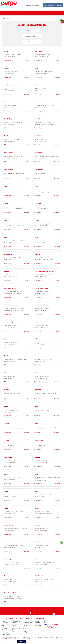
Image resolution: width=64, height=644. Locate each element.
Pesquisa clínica (26, 628)
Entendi (22, 642)
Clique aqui (48, 625)
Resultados (56, 13)
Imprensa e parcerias (7, 627)
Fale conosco (38, 624)
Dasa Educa (26, 624)
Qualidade (4, 628)
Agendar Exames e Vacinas (53, 5)
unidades (9, 18)
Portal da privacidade (7, 633)
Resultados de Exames (32, 5)
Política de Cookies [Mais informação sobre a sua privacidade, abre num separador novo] (26, 639)
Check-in (14, 631)
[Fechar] (62, 638)
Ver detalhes (26, 60)
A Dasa (4, 621)
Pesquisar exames (16, 630)
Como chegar (7, 60)
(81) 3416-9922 (38, 626)
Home (4, 18)
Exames (5, 13)
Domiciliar (23, 13)
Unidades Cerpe (16, 628)
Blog (3, 626)
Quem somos (5, 623)
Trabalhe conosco (6, 624)
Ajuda (38, 13)
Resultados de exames (17, 627)
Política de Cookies (6, 634)
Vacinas (13, 13)
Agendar (47, 13)
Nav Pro (25, 621)
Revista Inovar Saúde (28, 633)
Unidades (31, 13)
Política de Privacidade (9, 639)
